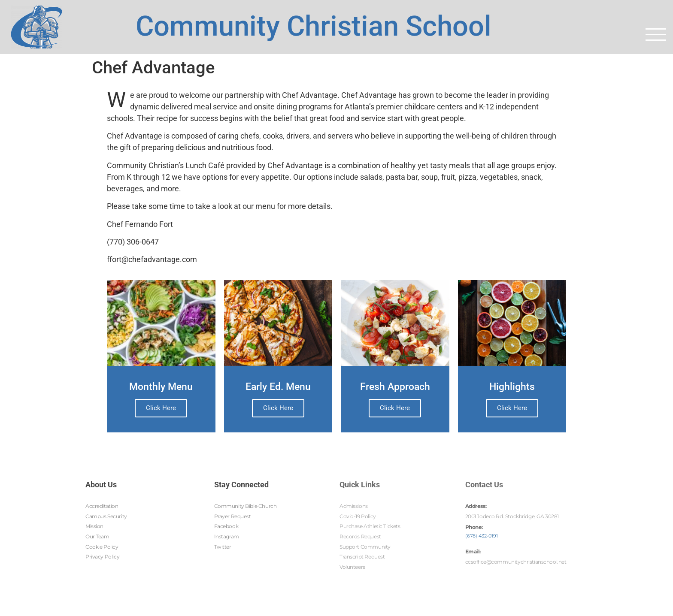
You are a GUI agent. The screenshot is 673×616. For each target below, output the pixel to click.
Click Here (161, 408)
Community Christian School (314, 24)
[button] (656, 34)
